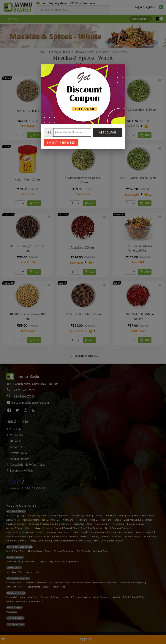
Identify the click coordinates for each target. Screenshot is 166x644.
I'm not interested (61, 143)
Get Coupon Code (107, 134)
